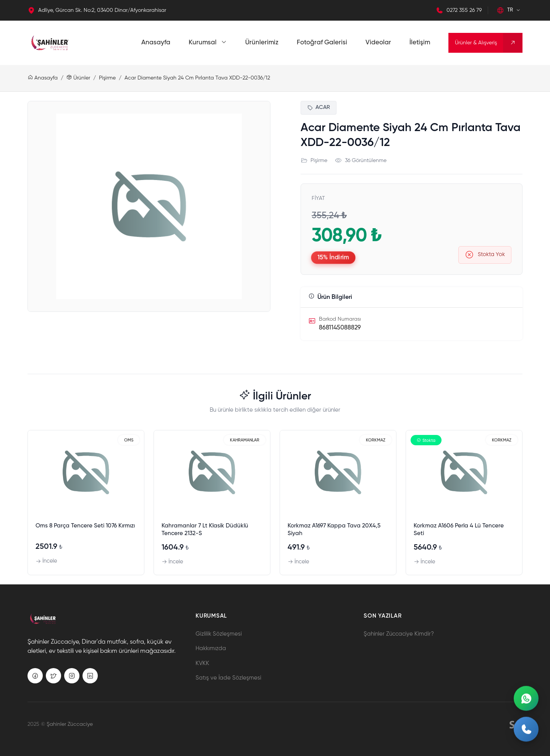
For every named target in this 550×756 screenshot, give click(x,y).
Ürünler (78, 78)
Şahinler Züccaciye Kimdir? (399, 634)
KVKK (202, 663)
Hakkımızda (211, 648)
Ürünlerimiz (262, 43)
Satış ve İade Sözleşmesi (228, 678)
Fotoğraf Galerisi (322, 43)
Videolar (378, 43)
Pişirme (107, 78)
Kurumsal (208, 42)
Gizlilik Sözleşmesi (219, 634)
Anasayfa (156, 43)
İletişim (420, 43)
